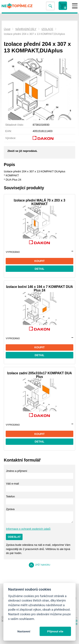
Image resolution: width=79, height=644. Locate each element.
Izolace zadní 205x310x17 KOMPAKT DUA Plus (39, 375)
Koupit (39, 261)
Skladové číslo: (14, 125)
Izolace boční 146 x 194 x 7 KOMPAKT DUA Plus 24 (40, 289)
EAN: (8, 131)
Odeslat (14, 537)
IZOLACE (47, 29)
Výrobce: (11, 138)
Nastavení (24, 631)
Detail (40, 269)
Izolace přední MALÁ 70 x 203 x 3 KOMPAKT (39, 202)
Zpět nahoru (43, 565)
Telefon (10, 496)
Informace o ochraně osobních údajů (28, 529)
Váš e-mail (12, 484)
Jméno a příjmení (16, 471)
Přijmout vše (55, 631)
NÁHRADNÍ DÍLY (26, 29)
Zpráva (10, 509)
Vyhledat (50, 6)
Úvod (7, 29)
